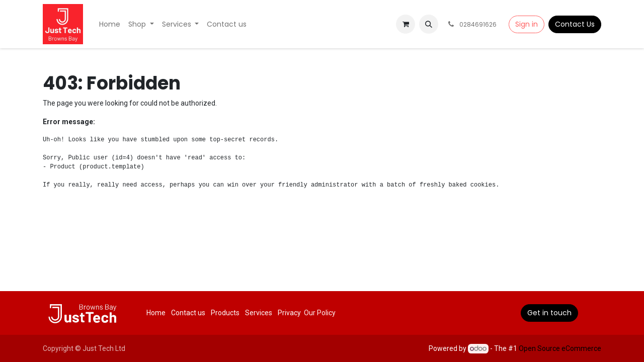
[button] (429, 24)
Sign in (527, 24)
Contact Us (575, 24)
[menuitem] (110, 24)
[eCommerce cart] (406, 24)
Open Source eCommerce (560, 348)
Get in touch (549, 313)
